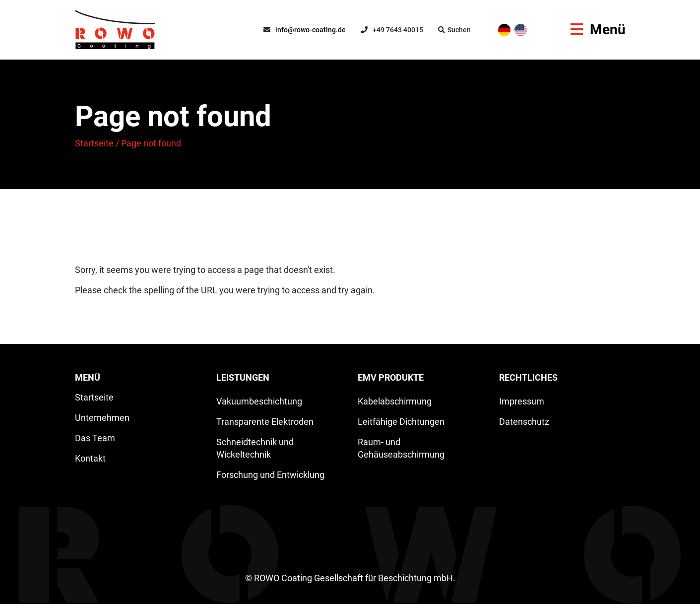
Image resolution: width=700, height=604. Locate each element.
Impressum (522, 401)
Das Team (95, 438)
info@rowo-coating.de (311, 30)
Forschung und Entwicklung (270, 475)
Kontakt (90, 458)
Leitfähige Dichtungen (401, 422)
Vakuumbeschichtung (259, 401)
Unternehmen (102, 418)
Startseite (94, 143)
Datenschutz (524, 422)
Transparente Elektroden (265, 422)
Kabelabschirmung (395, 401)
